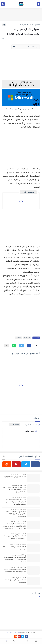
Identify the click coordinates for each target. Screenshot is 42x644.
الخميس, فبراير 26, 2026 (17, 522)
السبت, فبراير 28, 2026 (18, 475)
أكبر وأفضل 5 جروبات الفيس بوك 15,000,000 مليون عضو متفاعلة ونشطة (15, 560)
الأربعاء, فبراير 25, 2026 (17, 485)
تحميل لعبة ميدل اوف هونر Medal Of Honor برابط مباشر (15, 537)
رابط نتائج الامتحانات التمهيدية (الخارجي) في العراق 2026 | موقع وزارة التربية (15, 514)
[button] (29, 346)
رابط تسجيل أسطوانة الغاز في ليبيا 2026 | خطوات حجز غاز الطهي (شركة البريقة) (14, 490)
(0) (4, 39)
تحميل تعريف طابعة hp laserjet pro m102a (15, 581)
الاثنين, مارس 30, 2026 (18, 497)
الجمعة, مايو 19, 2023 (18, 578)
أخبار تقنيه (24, 25)
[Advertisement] (21, 146)
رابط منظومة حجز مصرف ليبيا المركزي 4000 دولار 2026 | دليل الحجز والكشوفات (16, 502)
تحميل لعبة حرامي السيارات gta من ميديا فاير (14, 548)
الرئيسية (36, 25)
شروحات (18, 338)
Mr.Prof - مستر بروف (13, 633)
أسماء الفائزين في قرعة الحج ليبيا (15, 477)
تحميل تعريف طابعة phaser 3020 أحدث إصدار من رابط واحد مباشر (15, 571)
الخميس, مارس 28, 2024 (17, 544)
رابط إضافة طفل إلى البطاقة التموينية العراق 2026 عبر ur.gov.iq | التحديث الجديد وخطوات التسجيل (14, 526)
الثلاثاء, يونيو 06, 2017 (18, 555)
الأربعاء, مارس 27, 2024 (17, 567)
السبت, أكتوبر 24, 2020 (18, 534)
